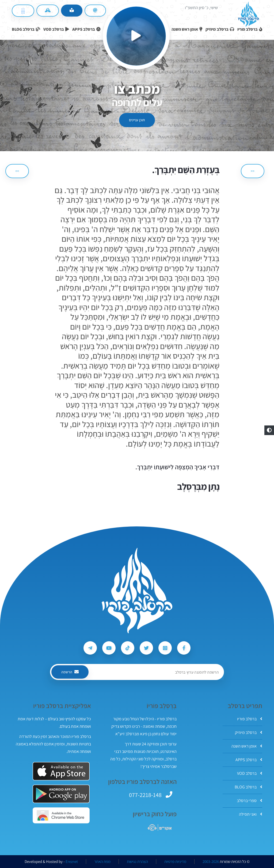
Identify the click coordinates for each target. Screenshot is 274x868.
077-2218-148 (145, 795)
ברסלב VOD (250, 773)
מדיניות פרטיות (175, 862)
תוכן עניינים (137, 120)
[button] (269, 430)
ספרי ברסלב (250, 801)
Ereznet (72, 862)
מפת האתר (102, 862)
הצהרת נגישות (137, 862)
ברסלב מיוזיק (249, 732)
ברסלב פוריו (250, 719)
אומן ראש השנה (247, 746)
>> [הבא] (17, 171)
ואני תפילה (251, 814)
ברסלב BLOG (248, 787)
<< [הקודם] (253, 171)
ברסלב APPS (249, 760)
